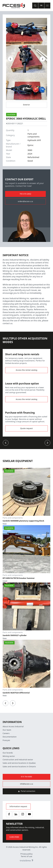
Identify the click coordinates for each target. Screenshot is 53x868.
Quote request (26, 428)
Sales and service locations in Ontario (19, 767)
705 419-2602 (25, 194)
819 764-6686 (27, 777)
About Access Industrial (13, 727)
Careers (6, 733)
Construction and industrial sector (18, 760)
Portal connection (27, 791)
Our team (7, 730)
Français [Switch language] (6, 740)
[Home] (14, 6)
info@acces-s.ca (27, 784)
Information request (18, 806)
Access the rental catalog (26, 370)
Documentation (10, 737)
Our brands (8, 753)
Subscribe (14, 837)
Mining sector (9, 756)
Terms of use (26, 856)
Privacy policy (26, 854)
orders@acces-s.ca (25, 201)
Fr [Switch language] (41, 5)
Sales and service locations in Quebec (19, 763)
